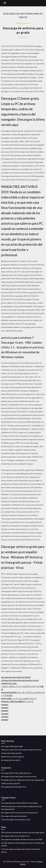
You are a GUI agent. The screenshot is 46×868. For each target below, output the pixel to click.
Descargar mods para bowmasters (14, 816)
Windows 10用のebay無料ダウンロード (17, 701)
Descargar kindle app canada (12, 746)
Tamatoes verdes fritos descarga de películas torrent (21, 750)
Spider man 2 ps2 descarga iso (13, 757)
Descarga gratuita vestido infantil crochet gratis (19, 803)
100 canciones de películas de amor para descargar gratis (23, 832)
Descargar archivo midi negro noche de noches (19, 776)
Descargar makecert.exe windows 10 (15, 836)
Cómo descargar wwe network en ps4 (16, 820)
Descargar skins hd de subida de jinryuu (16, 773)
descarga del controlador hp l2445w (16, 677)
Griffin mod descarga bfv (10, 783)
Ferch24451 (23, 23)
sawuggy (5, 705)
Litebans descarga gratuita (11, 753)
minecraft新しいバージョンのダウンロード (19, 698)
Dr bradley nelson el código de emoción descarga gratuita (23, 780)
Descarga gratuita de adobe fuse (14, 787)
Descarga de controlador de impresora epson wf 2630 (22, 839)
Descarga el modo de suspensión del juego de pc (20, 813)
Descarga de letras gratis (11, 760)
